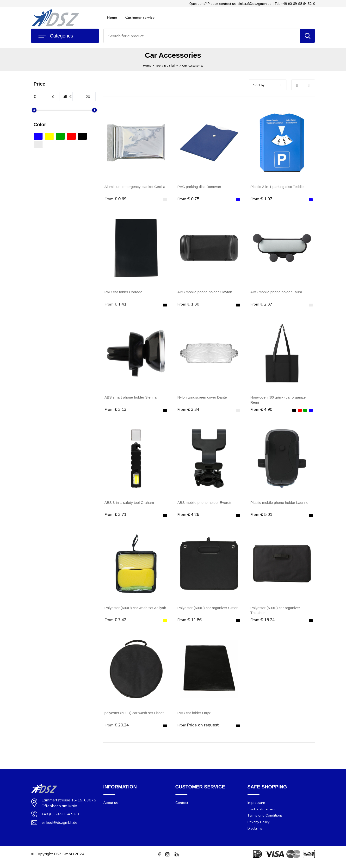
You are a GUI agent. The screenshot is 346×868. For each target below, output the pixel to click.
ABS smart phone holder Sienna (132, 399)
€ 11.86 (190, 623)
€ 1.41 (116, 305)
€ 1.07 (262, 199)
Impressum (257, 807)
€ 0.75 (189, 199)
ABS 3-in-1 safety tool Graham (131, 505)
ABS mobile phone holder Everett (206, 505)
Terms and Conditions (266, 821)
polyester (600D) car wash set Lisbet (136, 717)
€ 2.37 (262, 305)
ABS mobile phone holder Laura (278, 293)
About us (111, 807)
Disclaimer (256, 834)
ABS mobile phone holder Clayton (206, 293)
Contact (182, 807)
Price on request (198, 729)
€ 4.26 (189, 517)
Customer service (140, 18)
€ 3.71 (116, 517)
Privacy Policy (259, 827)
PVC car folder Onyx (195, 717)
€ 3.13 (116, 411)
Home (112, 18)
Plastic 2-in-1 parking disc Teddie (278, 187)
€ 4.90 (262, 411)
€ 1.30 (189, 305)
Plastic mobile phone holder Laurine (281, 505)
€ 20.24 (117, 729)
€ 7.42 (116, 623)
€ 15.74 (263, 623)
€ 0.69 (116, 199)
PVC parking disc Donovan (200, 187)
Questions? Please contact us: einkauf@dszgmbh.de (230, 4)
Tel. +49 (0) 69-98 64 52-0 (295, 4)
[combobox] (202, 36)
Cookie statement (262, 814)
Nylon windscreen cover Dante (203, 399)
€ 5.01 (262, 517)
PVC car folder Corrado (124, 293)
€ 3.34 (189, 411)
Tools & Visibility (165, 65)
